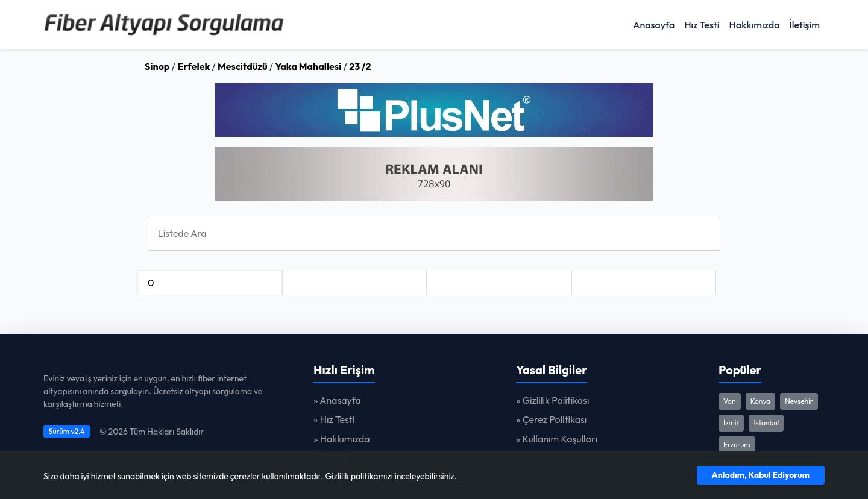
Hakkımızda (755, 25)
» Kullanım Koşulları (557, 439)
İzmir (731, 423)
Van (730, 401)
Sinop (157, 66)
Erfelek (193, 66)
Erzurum (737, 444)
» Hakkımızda (342, 439)
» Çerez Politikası (551, 419)
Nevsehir (799, 401)
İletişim (804, 25)
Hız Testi (702, 25)
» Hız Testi (334, 419)
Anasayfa (654, 25)
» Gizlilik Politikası (553, 400)
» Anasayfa (337, 400)
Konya (761, 401)
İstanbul (766, 423)
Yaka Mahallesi (309, 66)
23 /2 (360, 66)
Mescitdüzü (243, 66)
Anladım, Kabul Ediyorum (761, 475)
